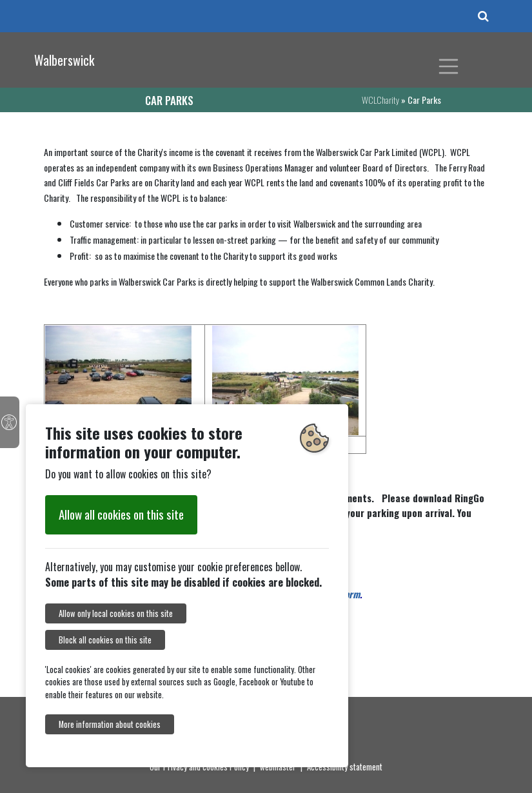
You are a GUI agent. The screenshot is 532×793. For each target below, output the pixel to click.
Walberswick (64, 60)
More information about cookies (110, 724)
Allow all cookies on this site (121, 514)
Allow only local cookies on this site (116, 613)
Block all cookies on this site (105, 640)
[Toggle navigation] (449, 66)
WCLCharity (380, 100)
